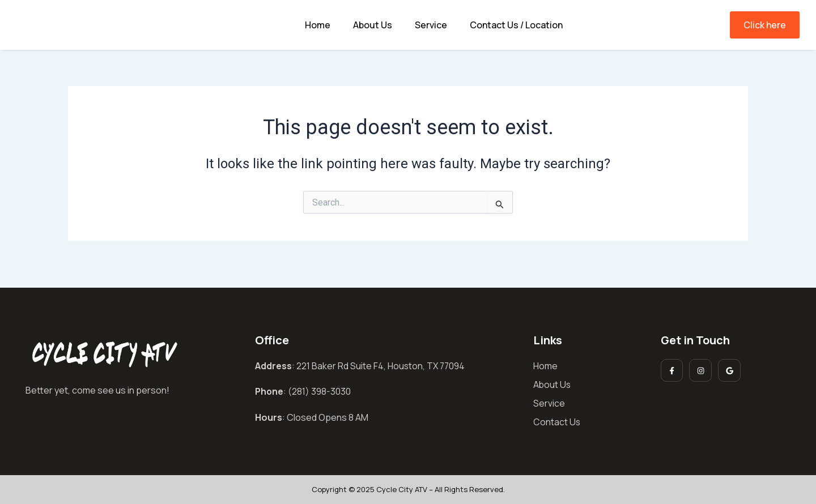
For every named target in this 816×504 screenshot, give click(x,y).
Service (431, 25)
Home (318, 25)
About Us (373, 25)
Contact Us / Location (516, 25)
